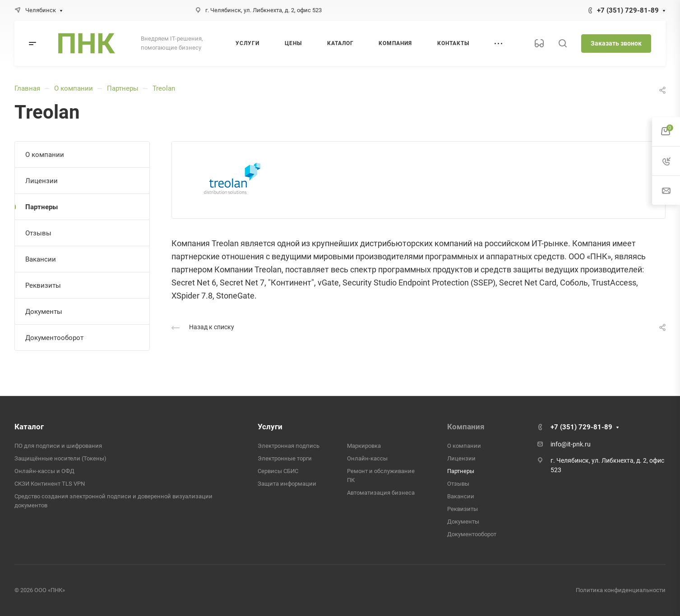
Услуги (270, 427)
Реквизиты (43, 285)
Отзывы (38, 233)
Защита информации (287, 484)
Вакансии (41, 259)
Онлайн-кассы (367, 458)
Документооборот (54, 338)
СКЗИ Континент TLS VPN (50, 484)
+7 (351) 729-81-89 (628, 10)
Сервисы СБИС (278, 471)
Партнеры (123, 88)
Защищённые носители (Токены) (60, 458)
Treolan (164, 88)
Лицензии (42, 181)
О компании (74, 88)
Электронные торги (285, 458)
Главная (27, 88)
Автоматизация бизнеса (381, 493)
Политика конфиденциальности (621, 590)
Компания (466, 427)
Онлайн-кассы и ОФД (44, 471)
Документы (44, 312)
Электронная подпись (289, 446)
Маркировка (364, 446)
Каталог (29, 427)
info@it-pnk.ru (571, 444)
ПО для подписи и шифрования (58, 446)
